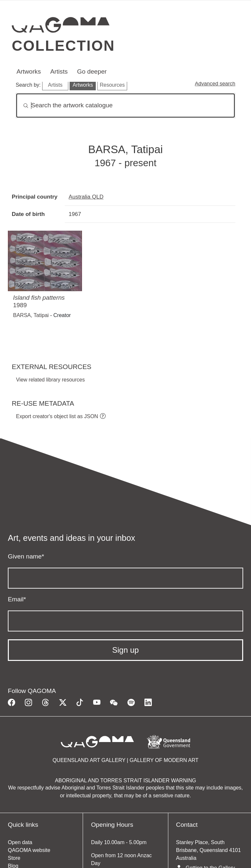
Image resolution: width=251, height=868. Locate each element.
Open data (20, 842)
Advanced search (215, 84)
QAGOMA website (29, 850)
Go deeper (92, 71)
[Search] (125, 106)
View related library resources (50, 380)
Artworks (29, 71)
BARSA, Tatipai (31, 315)
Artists (59, 71)
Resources (112, 85)
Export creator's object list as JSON (57, 416)
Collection (63, 45)
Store (14, 858)
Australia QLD (86, 197)
